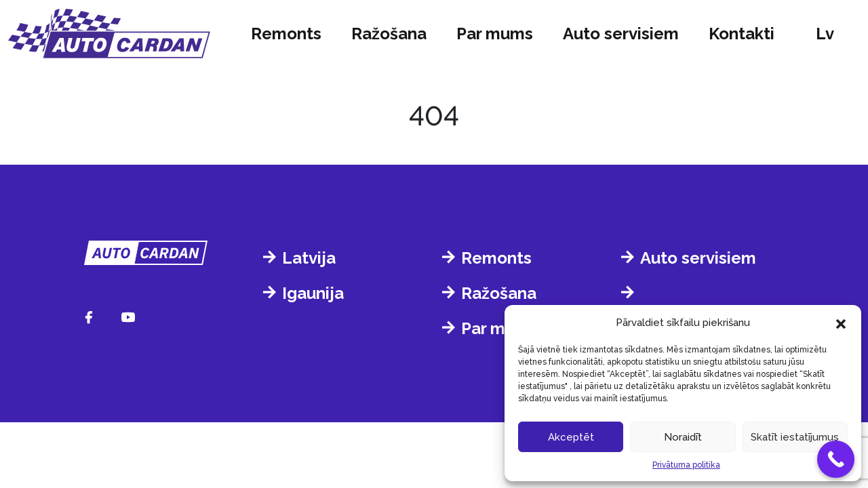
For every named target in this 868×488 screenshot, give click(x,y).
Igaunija (313, 293)
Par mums (495, 34)
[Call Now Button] (836, 459)
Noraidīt (683, 437)
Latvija (309, 258)
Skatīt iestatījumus (795, 437)
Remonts (286, 34)
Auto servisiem (621, 34)
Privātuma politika (686, 465)
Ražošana (389, 34)
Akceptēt (571, 437)
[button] (841, 323)
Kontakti (742, 34)
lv (825, 34)
